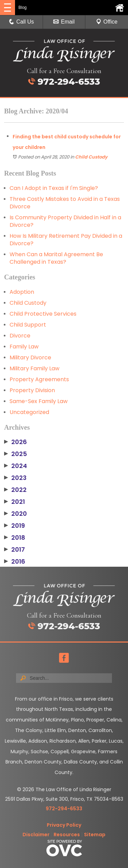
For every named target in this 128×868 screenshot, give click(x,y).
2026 (16, 442)
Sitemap (95, 835)
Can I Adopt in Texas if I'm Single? (54, 188)
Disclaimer (36, 835)
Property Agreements (39, 379)
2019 (15, 526)
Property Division (32, 390)
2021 (15, 502)
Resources (67, 835)
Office (107, 22)
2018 (15, 538)
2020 (16, 514)
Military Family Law (34, 368)
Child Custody (91, 157)
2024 (16, 466)
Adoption (22, 292)
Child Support (28, 325)
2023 (15, 478)
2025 (16, 454)
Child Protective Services (43, 314)
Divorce (20, 336)
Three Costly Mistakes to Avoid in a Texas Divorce (65, 203)
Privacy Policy (64, 825)
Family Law (24, 347)
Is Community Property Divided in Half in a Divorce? (65, 221)
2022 (15, 490)
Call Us (22, 22)
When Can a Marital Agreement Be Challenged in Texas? (56, 258)
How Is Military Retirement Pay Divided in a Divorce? (66, 240)
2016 (15, 562)
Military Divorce (30, 357)
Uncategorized (29, 412)
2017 (15, 550)
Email (64, 22)
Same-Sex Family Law (39, 401)
